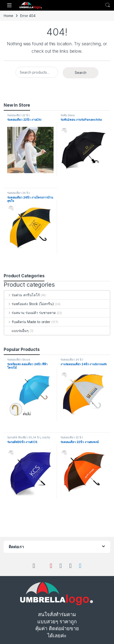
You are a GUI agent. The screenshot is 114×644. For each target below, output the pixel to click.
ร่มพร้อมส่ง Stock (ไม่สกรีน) (29, 304)
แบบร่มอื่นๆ (16, 331)
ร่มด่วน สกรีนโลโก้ (22, 295)
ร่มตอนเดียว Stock (19, 360)
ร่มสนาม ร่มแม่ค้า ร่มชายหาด (30, 313)
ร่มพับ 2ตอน (68, 115)
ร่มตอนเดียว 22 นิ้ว (18, 115)
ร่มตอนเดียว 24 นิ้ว (19, 193)
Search (108, 5)
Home (8, 16)
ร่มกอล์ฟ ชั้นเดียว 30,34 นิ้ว (24, 437)
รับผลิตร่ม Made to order (27, 322)
